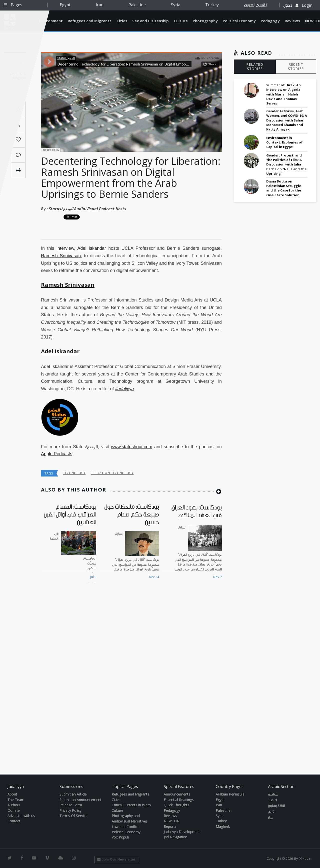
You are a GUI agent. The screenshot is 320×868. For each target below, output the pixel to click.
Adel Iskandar (92, 248)
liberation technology (112, 473)
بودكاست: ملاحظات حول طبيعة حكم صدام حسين (132, 515)
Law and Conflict (125, 827)
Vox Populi (120, 837)
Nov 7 (217, 577)
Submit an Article (73, 794)
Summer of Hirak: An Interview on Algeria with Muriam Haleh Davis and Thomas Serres (283, 94)
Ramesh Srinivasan (61, 256)
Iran (100, 5)
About (12, 794)
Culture (181, 21)
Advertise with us (21, 816)
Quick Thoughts (176, 805)
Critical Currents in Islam (131, 805)
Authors (14, 805)
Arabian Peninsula (230, 794)
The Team (16, 800)
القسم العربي (255, 5)
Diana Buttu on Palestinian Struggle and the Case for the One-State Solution (284, 188)
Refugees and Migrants (90, 21)
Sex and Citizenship (150, 21)
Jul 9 (93, 577)
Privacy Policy (70, 810)
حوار (271, 817)
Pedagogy (270, 21)
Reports (170, 826)
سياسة (273, 794)
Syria (176, 5)
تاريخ (271, 812)
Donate (14, 810)
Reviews (292, 21)
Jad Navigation (175, 837)
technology (74, 473)
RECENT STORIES (296, 66)
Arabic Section (281, 786)
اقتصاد (272, 800)
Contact (14, 821)
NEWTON (172, 821)
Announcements (177, 794)
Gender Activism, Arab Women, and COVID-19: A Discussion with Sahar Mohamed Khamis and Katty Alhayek (287, 120)
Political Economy (239, 21)
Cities (122, 21)
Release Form (71, 805)
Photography (205, 21)
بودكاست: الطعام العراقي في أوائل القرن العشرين (70, 515)
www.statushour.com (132, 447)
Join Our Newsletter (116, 859)
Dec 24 (154, 577)
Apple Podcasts (57, 454)
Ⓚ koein (305, 858)
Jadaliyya (124, 389)
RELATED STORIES (255, 66)
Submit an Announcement (80, 800)
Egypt (65, 5)
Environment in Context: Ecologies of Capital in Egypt (284, 142)
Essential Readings (179, 800)
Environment (51, 21)
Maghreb (223, 826)
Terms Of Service (73, 816)
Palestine (137, 5)
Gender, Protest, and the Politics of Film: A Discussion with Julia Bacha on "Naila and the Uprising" (286, 164)
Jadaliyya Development (182, 832)
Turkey (212, 5)
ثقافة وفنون (276, 806)
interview (65, 248)
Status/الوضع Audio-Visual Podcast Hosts (87, 209)
